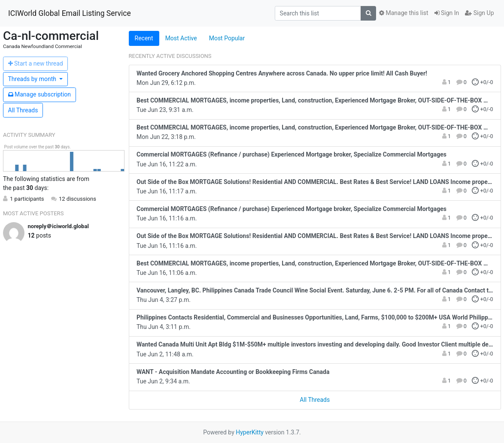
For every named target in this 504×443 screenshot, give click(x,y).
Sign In (447, 13)
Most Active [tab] (181, 38)
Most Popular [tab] (227, 38)
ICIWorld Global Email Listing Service (70, 13)
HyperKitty (250, 432)
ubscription (40, 94)
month (33, 79)
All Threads (23, 110)
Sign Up (479, 13)
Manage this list (404, 13)
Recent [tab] (144, 38)
